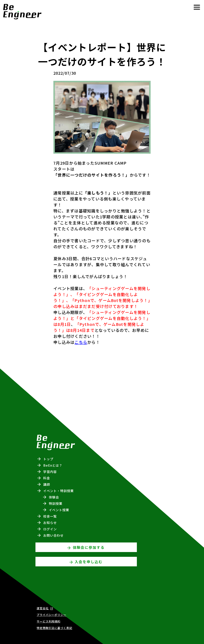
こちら (81, 342)
